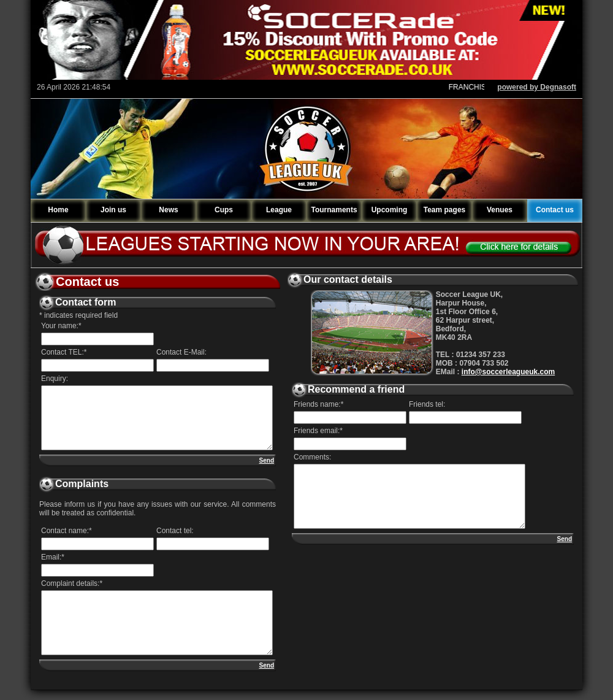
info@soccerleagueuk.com (508, 372)
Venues (500, 210)
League (279, 210)
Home (58, 210)
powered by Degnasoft (537, 87)
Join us (113, 210)
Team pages (444, 210)
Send (267, 460)
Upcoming (390, 210)
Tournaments (334, 210)
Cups (224, 210)
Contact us (555, 210)
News (168, 210)
